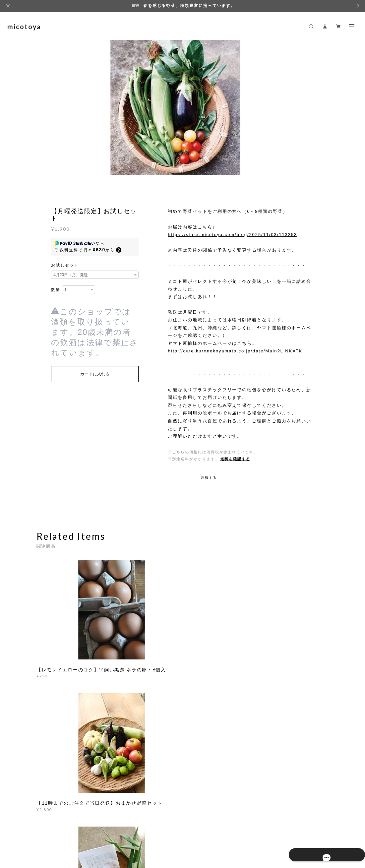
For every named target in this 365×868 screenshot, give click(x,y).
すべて (57, 687)
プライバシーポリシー (90, 834)
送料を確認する (235, 459)
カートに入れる (95, 374)
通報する (209, 478)
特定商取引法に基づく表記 (140, 834)
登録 (288, 761)
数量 (56, 290)
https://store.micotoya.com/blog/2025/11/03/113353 (232, 235)
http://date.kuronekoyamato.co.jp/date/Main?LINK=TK (235, 351)
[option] (183, 113)
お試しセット (65, 265)
